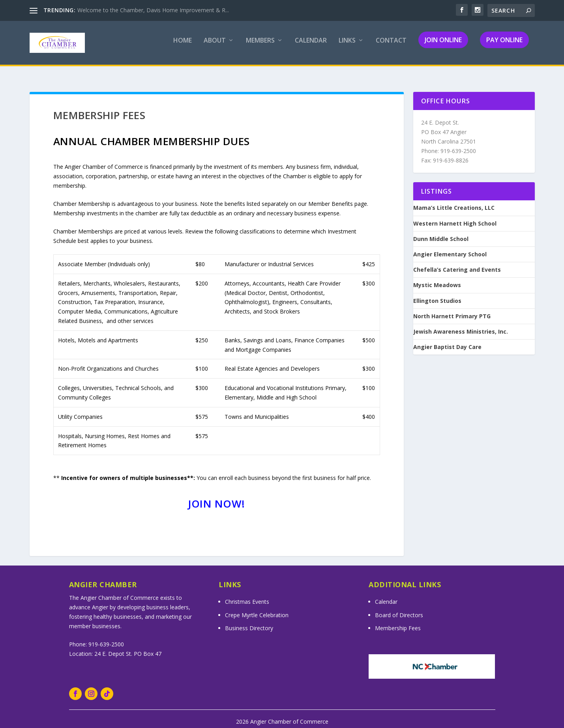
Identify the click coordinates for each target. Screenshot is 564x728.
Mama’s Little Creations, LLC (454, 202)
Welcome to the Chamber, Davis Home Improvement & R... (153, 10)
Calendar (311, 46)
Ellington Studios (437, 294)
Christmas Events (247, 595)
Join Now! (216, 497)
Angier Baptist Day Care (447, 341)
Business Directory (249, 622)
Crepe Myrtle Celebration (257, 608)
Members (260, 46)
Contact (391, 46)
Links (347, 46)
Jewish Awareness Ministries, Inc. (461, 325)
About (215, 46)
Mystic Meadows (437, 279)
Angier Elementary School (450, 248)
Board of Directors (399, 608)
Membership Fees (398, 622)
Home (183, 46)
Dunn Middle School (441, 232)
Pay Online (504, 45)
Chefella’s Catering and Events (457, 263)
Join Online (443, 45)
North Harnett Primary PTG (452, 310)
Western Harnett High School (455, 217)
